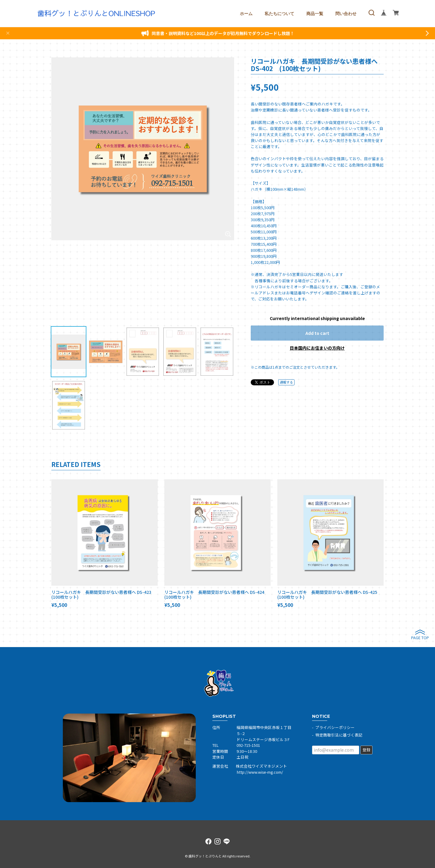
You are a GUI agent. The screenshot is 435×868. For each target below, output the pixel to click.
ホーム (246, 14)
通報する (286, 382)
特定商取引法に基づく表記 (339, 735)
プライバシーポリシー (335, 727)
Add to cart (317, 333)
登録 (366, 750)
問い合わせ (346, 14)
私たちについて (279, 14)
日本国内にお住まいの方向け (317, 348)
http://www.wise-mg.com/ (260, 772)
